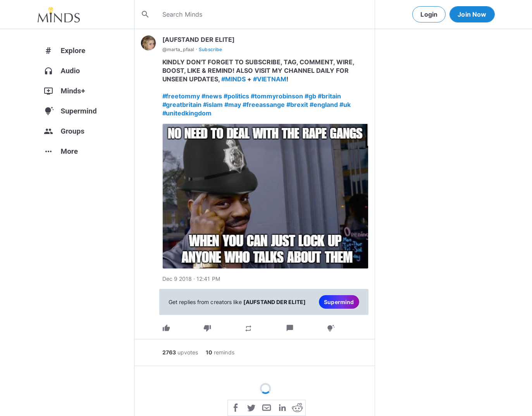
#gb (310, 96)
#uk (345, 105)
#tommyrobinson (277, 96)
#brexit (297, 105)
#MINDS (233, 79)
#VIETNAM (270, 79)
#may (233, 105)
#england (324, 105)
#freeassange (264, 105)
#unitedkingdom (187, 113)
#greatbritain (182, 105)
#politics (236, 96)
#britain (329, 96)
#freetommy (181, 96)
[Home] (59, 14)
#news (212, 96)
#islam (213, 105)
